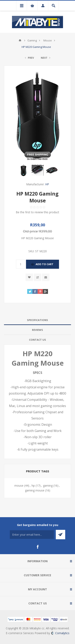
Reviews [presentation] (37, 330)
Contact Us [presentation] (37, 340)
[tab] (37, 320)
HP (47, 184)
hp (33, 486)
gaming (48, 486)
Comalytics (60, 633)
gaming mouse (35, 490)
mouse (19, 486)
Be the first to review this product (37, 212)
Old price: (31, 231)
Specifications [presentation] (37, 320)
